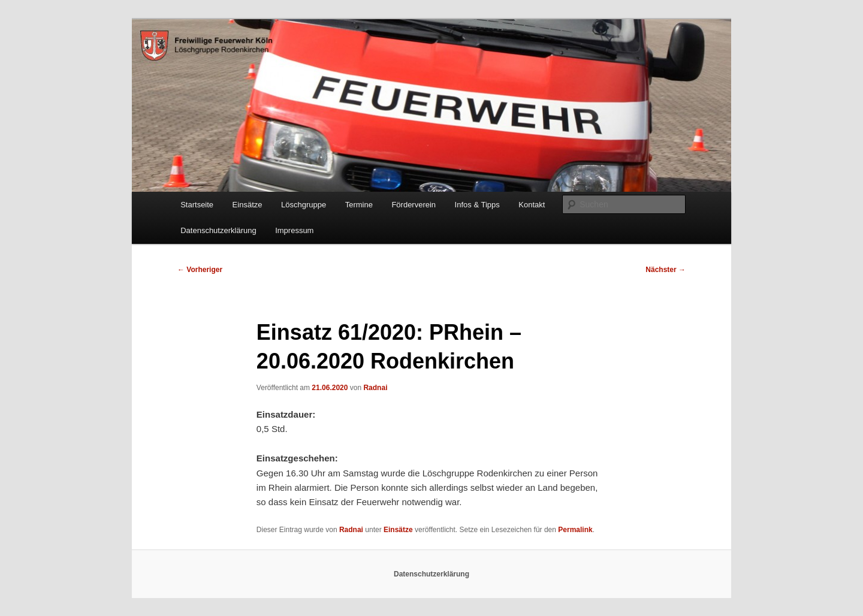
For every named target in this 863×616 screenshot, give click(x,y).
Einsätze (248, 205)
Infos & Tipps (477, 205)
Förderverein (414, 205)
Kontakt (532, 205)
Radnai (375, 388)
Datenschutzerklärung (218, 230)
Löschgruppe (304, 205)
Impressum (294, 230)
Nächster (666, 270)
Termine (359, 205)
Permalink (575, 530)
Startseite (197, 205)
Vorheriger (200, 270)
